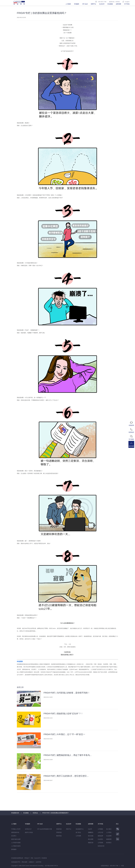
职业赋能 (110, 4)
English (126, 2)
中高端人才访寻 (16, 829)
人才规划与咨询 (16, 846)
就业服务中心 (80, 829)
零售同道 (59, 832)
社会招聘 (109, 836)
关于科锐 (127, 4)
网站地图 (24, 862)
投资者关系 (101, 846)
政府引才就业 (29, 832)
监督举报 (39, 862)
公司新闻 (100, 843)
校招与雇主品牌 (16, 839)
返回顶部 (132, 445)
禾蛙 (32, 858)
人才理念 (109, 832)
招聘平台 (93, 4)
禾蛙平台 (69, 829)
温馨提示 (31, 862)
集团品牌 (100, 836)
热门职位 (78, 832)
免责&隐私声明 (16, 862)
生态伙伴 (102, 4)
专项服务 (77, 4)
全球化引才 (28, 829)
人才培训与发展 (16, 843)
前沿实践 (91, 836)
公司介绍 (100, 832)
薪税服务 (14, 849)
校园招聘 (109, 839)
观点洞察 (91, 839)
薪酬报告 (91, 832)
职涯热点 (35, 813)
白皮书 (90, 829)
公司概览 (100, 829)
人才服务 (68, 4)
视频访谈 (91, 843)
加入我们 (109, 829)
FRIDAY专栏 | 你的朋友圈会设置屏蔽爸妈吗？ (56, 813)
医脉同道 (59, 829)
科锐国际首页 (15, 813)
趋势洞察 (118, 4)
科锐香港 (44, 858)
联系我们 (109, 843)
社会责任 (100, 839)
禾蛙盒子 (27, 858)
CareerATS (37, 858)
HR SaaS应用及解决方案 (45, 829)
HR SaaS (85, 4)
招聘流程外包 (15, 832)
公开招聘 (78, 836)
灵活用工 (14, 836)
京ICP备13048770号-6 (51, 866)
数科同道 (59, 836)
